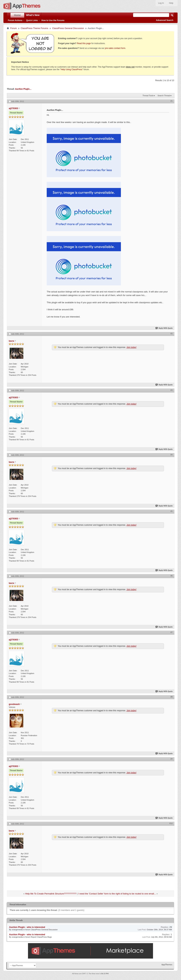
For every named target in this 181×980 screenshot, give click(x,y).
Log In (161, 3)
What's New (33, 15)
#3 (172, 390)
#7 (172, 632)
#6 (172, 576)
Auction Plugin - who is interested (27, 927)
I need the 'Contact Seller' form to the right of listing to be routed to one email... (117, 894)
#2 (172, 334)
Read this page (84, 43)
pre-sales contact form (115, 48)
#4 (172, 455)
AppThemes (167, 964)
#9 (172, 759)
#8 (172, 697)
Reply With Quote (164, 328)
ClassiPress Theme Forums (35, 28)
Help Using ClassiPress (72, 69)
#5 (172, 511)
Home (17, 15)
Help (171, 3)
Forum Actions (15, 20)
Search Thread (164, 96)
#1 (172, 101)
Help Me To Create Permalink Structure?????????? (51, 894)
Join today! (131, 347)
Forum (14, 28)
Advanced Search (165, 20)
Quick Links (32, 20)
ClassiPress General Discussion (68, 28)
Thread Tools (148, 96)
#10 (171, 823)
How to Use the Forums (53, 20)
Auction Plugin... (23, 89)
